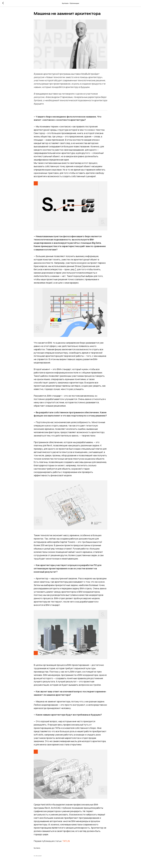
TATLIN (66, 841)
